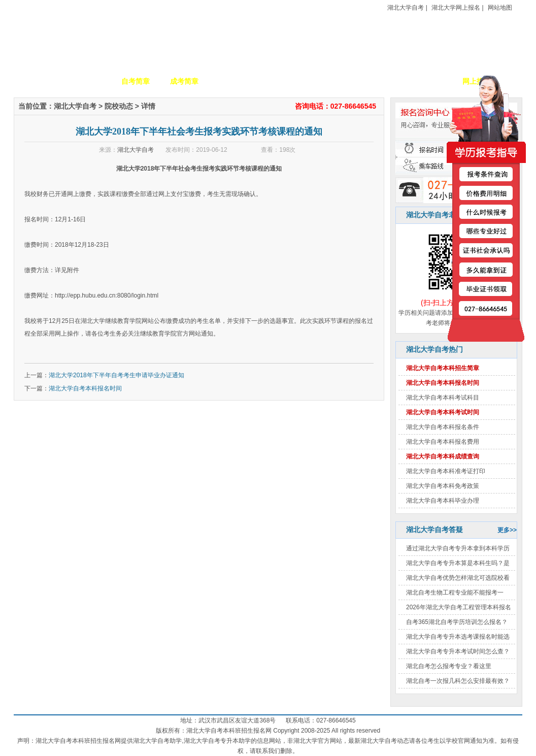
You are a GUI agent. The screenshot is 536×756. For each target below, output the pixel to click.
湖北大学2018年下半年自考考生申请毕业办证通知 (116, 375)
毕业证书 (428, 81)
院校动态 (119, 106)
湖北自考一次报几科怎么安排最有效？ (458, 681)
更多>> (507, 530)
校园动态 (282, 81)
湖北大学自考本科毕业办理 (443, 501)
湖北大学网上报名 (456, 8)
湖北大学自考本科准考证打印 (446, 471)
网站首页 (38, 81)
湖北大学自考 (406, 8)
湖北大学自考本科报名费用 (443, 442)
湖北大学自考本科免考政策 (443, 486)
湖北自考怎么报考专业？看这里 (449, 666)
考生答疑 (379, 81)
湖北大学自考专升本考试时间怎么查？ (458, 651)
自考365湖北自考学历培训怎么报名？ (457, 622)
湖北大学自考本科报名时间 (85, 388)
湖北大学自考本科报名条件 (443, 427)
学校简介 (87, 81)
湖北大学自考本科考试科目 (443, 398)
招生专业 (233, 81)
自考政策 (330, 81)
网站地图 (500, 8)
